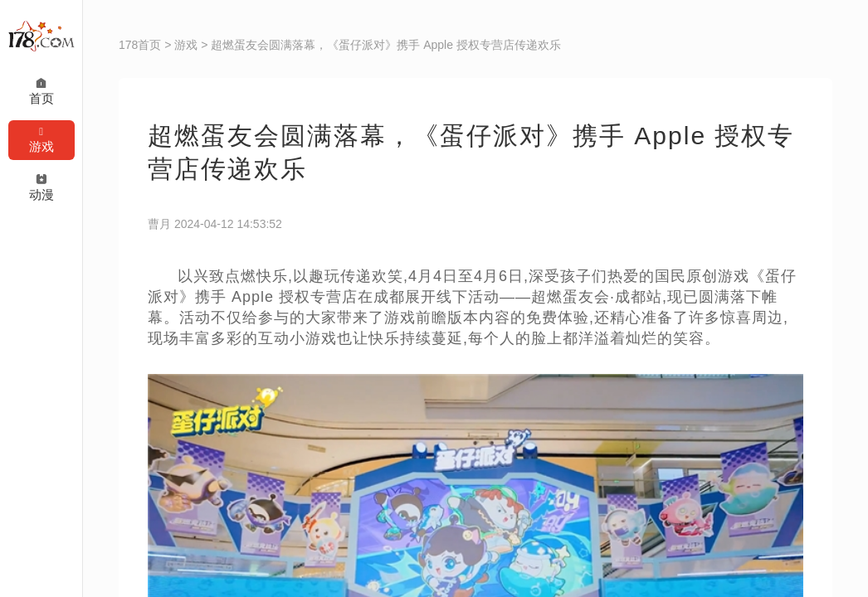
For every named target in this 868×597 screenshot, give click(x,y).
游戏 (186, 45)
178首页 (140, 45)
